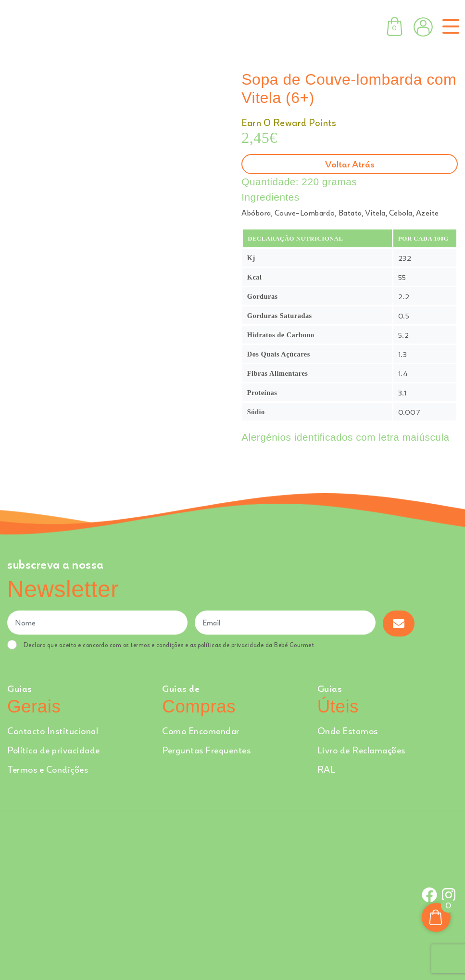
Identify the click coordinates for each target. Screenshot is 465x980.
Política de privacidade (54, 750)
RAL (327, 769)
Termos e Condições (48, 769)
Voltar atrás (350, 164)
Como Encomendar (201, 731)
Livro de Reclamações (361, 750)
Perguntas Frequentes (206, 750)
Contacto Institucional (53, 731)
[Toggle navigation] (449, 26)
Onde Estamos (348, 731)
